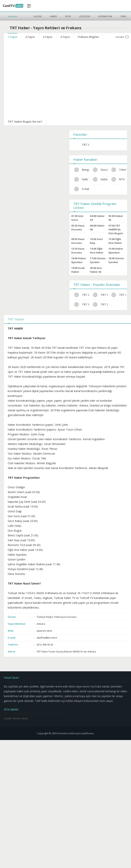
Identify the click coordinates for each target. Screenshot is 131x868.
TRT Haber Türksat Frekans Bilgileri (119, 295)
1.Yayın (13, 37)
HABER (53, 16)
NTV (118, 179)
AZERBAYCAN (105, 16)
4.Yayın (65, 37)
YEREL (123, 16)
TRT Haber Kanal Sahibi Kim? (82, 295)
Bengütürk (82, 170)
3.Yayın (48, 37)
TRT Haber (85, 145)
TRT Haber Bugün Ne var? (25, 122)
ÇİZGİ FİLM (85, 16)
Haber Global (100, 179)
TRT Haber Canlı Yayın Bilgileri (82, 304)
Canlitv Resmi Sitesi (16, 718)
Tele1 (119, 170)
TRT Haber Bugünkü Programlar (100, 295)
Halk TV (82, 179)
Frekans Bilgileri (88, 37)
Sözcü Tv (100, 170)
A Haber (82, 189)
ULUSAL (38, 16)
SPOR (68, 16)
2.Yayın (30, 37)
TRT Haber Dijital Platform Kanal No (100, 304)
